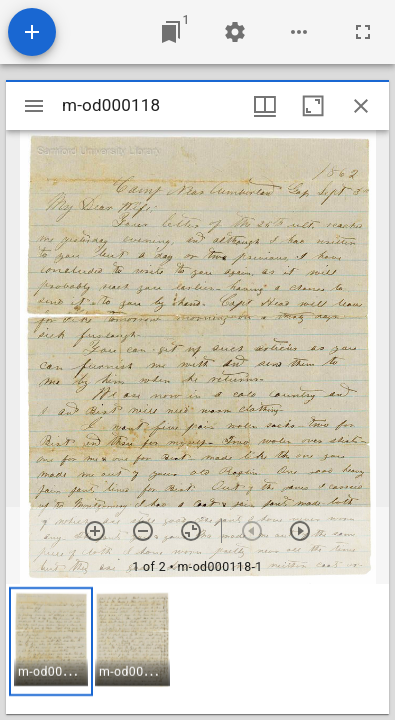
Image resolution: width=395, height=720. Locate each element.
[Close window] (361, 106)
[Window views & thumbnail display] (265, 106)
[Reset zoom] (191, 531)
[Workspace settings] (235, 32)
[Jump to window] (171, 32)
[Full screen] (363, 32)
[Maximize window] (313, 106)
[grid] (197, 649)
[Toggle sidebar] (34, 106)
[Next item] (300, 531)
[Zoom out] (143, 531)
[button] (51, 641)
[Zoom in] (95, 531)
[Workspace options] (299, 32)
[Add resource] (32, 32)
